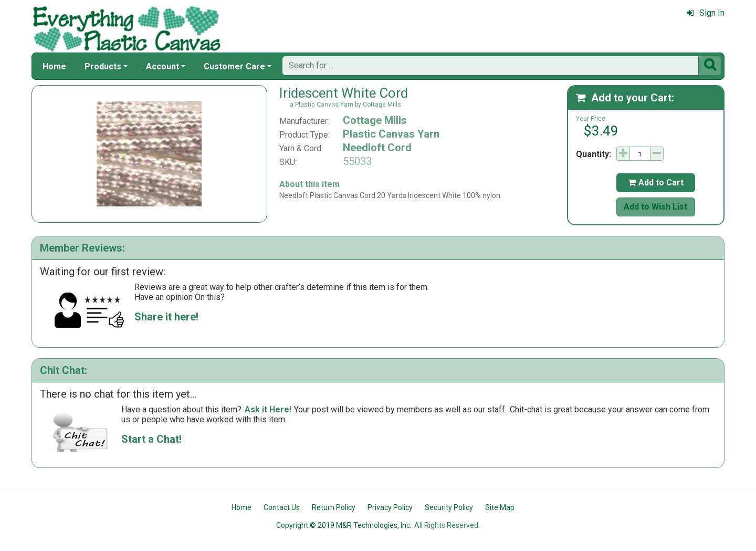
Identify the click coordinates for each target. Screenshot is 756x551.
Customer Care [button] (234, 66)
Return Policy (334, 507)
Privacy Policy (390, 507)
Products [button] (103, 66)
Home (54, 66)
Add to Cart (656, 183)
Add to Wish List (655, 207)
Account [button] (162, 66)
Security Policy (449, 507)
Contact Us (282, 507)
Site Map (500, 507)
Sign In (706, 13)
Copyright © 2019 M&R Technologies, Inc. (344, 525)
